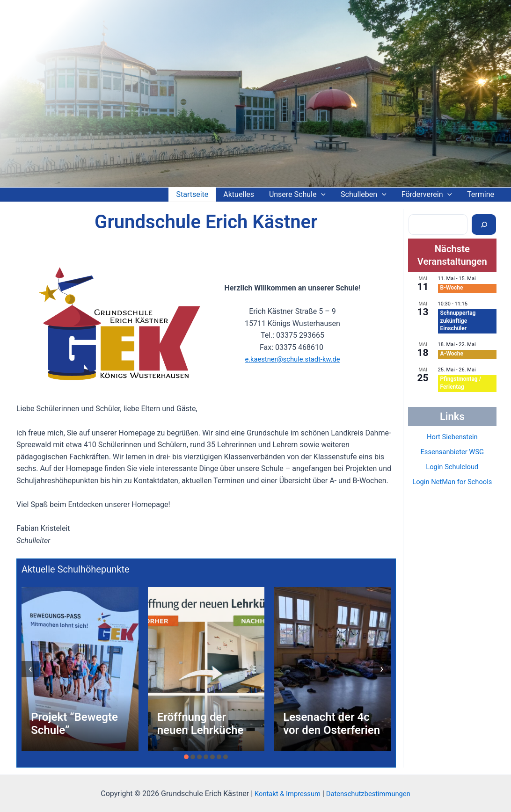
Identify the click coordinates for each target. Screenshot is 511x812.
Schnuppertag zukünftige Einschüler (458, 321)
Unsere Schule (297, 195)
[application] (321, 195)
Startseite (192, 194)
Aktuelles (239, 194)
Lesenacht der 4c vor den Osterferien (332, 724)
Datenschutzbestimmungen (371, 794)
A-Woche (452, 354)
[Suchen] (484, 225)
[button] (186, 757)
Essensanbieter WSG (452, 452)
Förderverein (427, 195)
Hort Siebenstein (452, 437)
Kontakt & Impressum (284, 794)
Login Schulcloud (452, 467)
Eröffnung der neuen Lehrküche (201, 724)
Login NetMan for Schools (452, 482)
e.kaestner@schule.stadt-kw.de (292, 359)
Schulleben (364, 195)
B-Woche (452, 288)
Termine (481, 194)
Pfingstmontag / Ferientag (461, 383)
